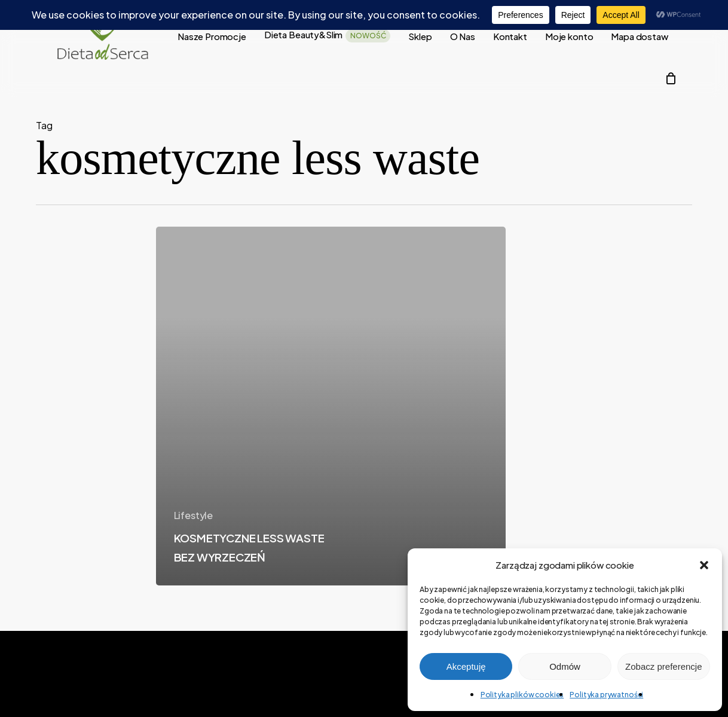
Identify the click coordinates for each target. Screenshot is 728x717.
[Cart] (671, 78)
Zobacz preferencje (663, 666)
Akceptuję (466, 666)
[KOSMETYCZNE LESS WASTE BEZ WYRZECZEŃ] (331, 406)
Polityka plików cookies (522, 695)
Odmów (565, 666)
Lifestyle (194, 515)
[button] (704, 565)
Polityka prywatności (606, 695)
